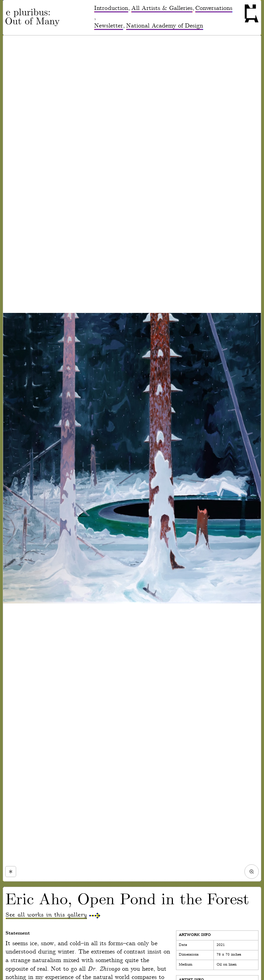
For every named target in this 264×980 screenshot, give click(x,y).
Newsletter (109, 26)
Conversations (214, 8)
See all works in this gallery (46, 915)
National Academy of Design (165, 26)
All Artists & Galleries (162, 8)
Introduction (111, 8)
